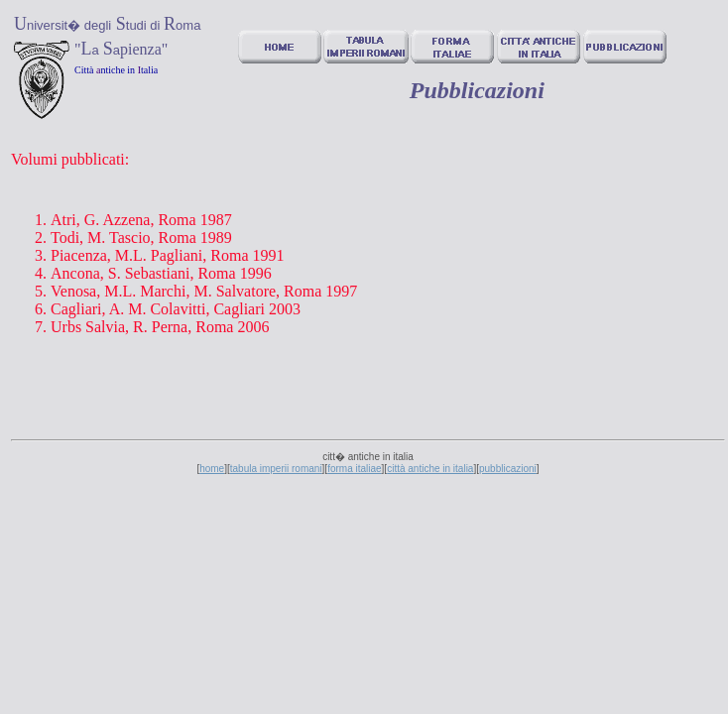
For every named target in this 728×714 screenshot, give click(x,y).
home (212, 469)
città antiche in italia (430, 469)
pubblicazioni (508, 469)
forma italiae (354, 469)
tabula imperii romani (276, 469)
